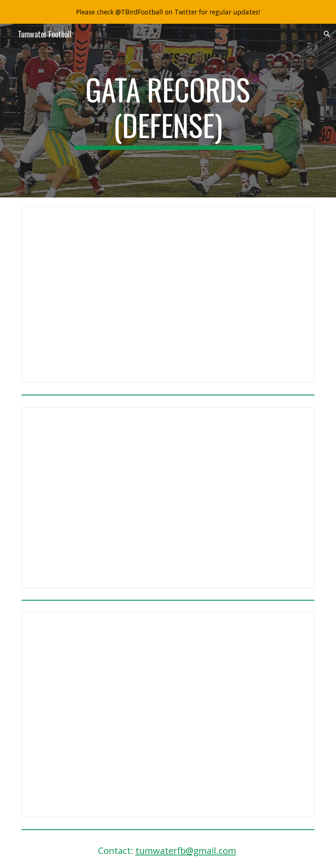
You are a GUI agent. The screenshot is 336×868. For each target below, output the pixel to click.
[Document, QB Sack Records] (168, 497)
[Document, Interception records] (168, 294)
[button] (9, 34)
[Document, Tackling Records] (168, 715)
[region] (168, 12)
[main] (168, 111)
